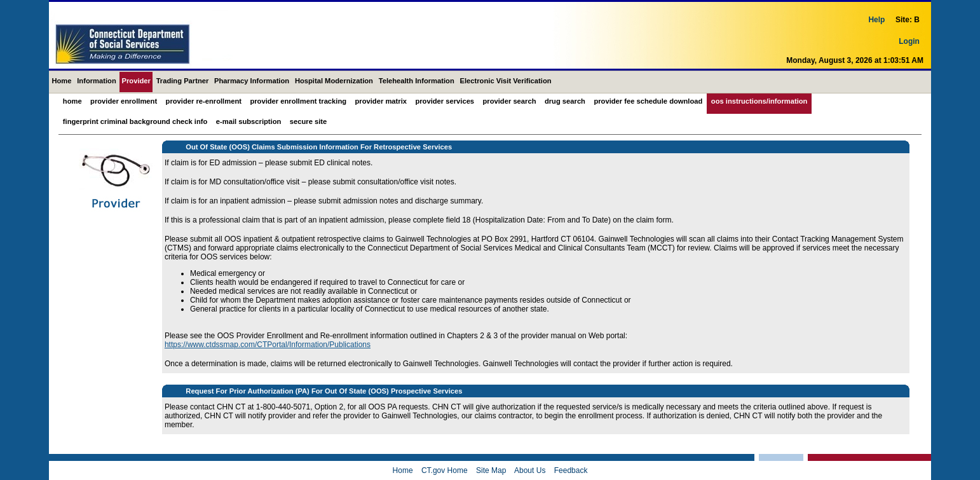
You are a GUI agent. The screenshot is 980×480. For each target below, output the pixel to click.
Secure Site (308, 121)
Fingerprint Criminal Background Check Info (135, 121)
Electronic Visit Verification (506, 81)
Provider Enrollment (124, 101)
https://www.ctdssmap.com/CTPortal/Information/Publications (268, 345)
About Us (530, 470)
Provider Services (445, 101)
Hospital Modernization (334, 81)
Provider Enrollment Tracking (298, 101)
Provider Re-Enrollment (204, 101)
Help (876, 29)
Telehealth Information (417, 81)
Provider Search (510, 101)
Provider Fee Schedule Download (648, 101)
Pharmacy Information (252, 81)
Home (61, 81)
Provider (136, 81)
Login (909, 50)
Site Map (491, 470)
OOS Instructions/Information (759, 101)
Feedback (571, 470)
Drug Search (565, 101)
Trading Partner (183, 81)
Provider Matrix (381, 101)
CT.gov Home (445, 470)
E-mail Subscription (249, 121)
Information (97, 81)
